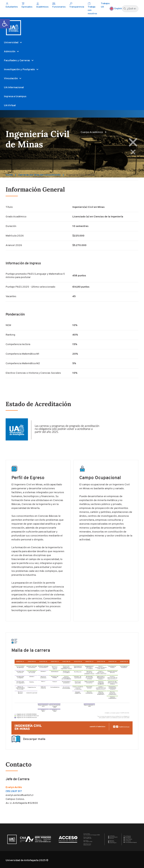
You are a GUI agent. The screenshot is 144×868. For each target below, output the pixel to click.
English (118, 9)
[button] (5, 24)
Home (9, 175)
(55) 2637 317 (14, 791)
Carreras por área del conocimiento (39, 175)
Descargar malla (28, 739)
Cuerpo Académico (93, 132)
